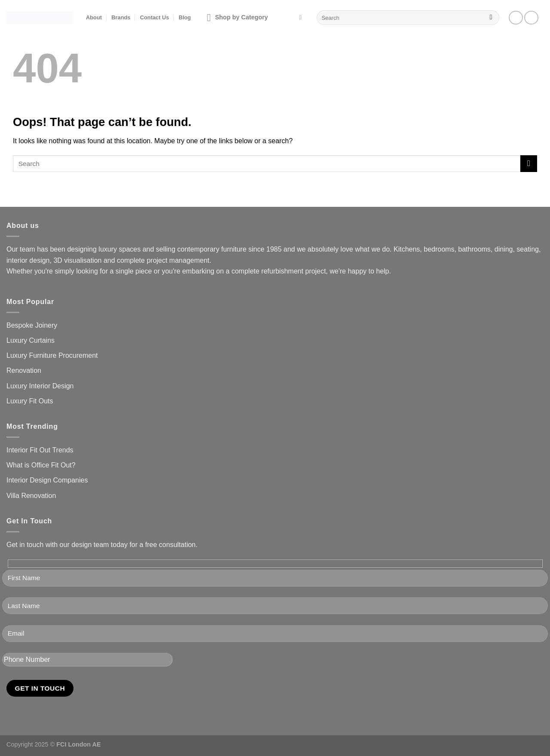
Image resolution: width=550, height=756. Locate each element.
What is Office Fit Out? (41, 465)
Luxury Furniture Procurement (52, 355)
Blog (185, 17)
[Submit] (491, 18)
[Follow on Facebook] (516, 18)
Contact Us (155, 17)
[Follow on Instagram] (531, 18)
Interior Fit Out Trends (40, 450)
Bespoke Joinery (32, 325)
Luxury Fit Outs (30, 401)
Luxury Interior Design (40, 386)
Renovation (24, 370)
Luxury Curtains (31, 340)
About (94, 17)
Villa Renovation (31, 496)
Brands (121, 17)
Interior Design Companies (47, 480)
